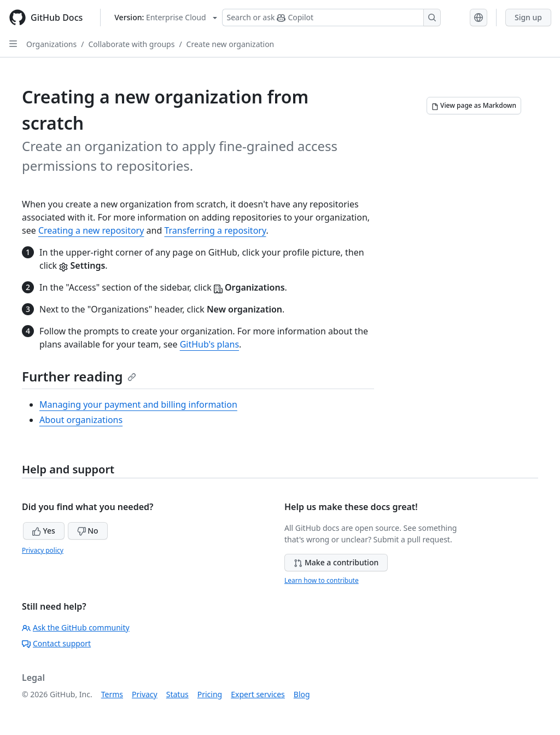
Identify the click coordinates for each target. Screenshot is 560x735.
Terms (112, 694)
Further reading (79, 376)
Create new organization (231, 44)
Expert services (258, 694)
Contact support (56, 643)
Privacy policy (43, 550)
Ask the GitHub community (76, 627)
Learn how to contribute (322, 580)
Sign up (528, 17)
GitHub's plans (209, 344)
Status (177, 694)
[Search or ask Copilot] (331, 18)
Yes (44, 531)
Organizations (51, 44)
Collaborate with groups (131, 44)
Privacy (145, 694)
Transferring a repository (215, 230)
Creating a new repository (91, 230)
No (88, 531)
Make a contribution (336, 562)
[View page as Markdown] (474, 106)
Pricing (210, 694)
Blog (302, 694)
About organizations (81, 420)
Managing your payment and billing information (138, 404)
